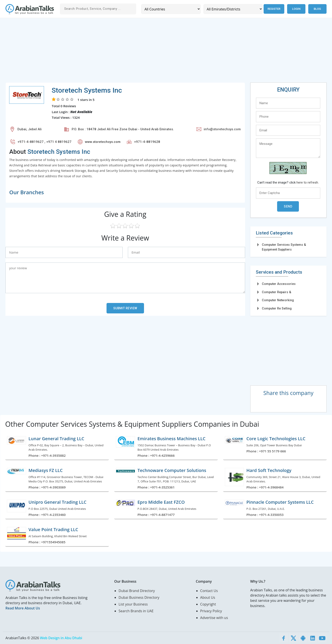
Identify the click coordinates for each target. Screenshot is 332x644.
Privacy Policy (211, 611)
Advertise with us (214, 618)
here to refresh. (308, 182)
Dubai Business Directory (139, 597)
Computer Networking (278, 300)
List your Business (133, 604)
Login (296, 9)
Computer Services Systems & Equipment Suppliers (284, 247)
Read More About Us (23, 608)
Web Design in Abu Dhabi (61, 638)
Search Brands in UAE (136, 611)
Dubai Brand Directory (137, 591)
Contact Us (209, 591)
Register (274, 9)
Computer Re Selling (277, 308)
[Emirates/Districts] (232, 9)
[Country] (171, 9)
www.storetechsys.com (103, 142)
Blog (317, 9)
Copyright (208, 604)
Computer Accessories (279, 284)
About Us (208, 597)
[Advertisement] (136, 52)
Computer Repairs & (277, 292)
